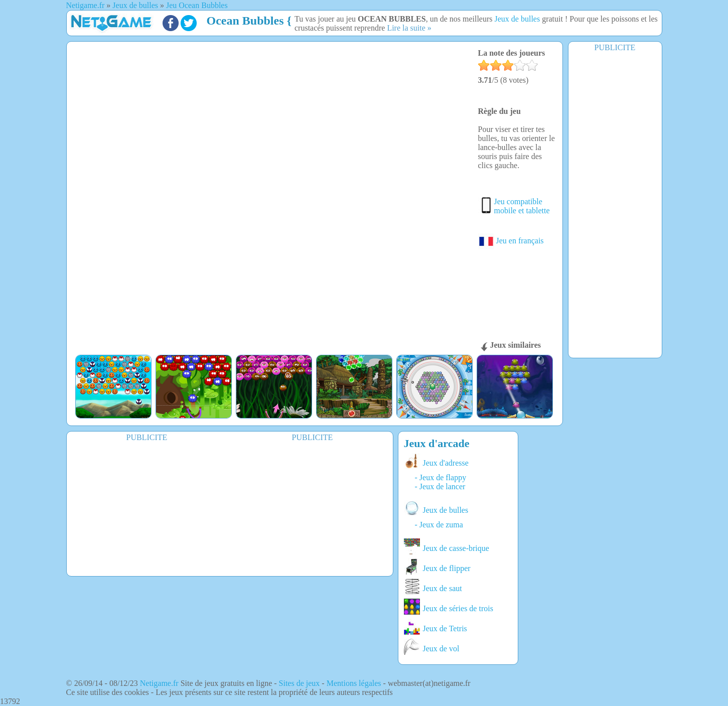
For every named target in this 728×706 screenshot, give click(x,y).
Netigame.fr (159, 683)
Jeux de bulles (518, 19)
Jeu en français (511, 241)
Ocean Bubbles (245, 21)
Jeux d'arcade (437, 443)
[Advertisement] (615, 204)
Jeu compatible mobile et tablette (522, 206)
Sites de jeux (300, 683)
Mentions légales (354, 683)
